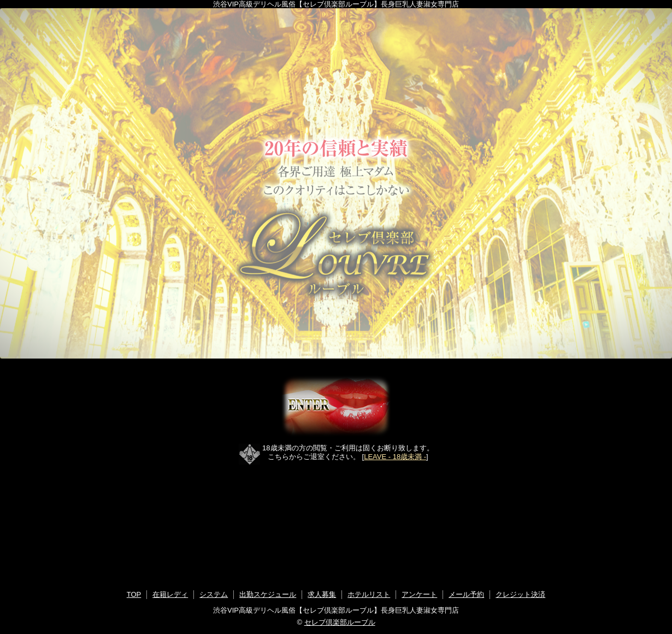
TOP (134, 594)
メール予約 (466, 594)
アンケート (419, 594)
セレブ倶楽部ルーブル (340, 622)
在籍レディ (170, 594)
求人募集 (322, 594)
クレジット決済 (520, 594)
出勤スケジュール (268, 594)
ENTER (336, 407)
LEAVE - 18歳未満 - (395, 457)
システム (214, 594)
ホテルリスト (369, 594)
